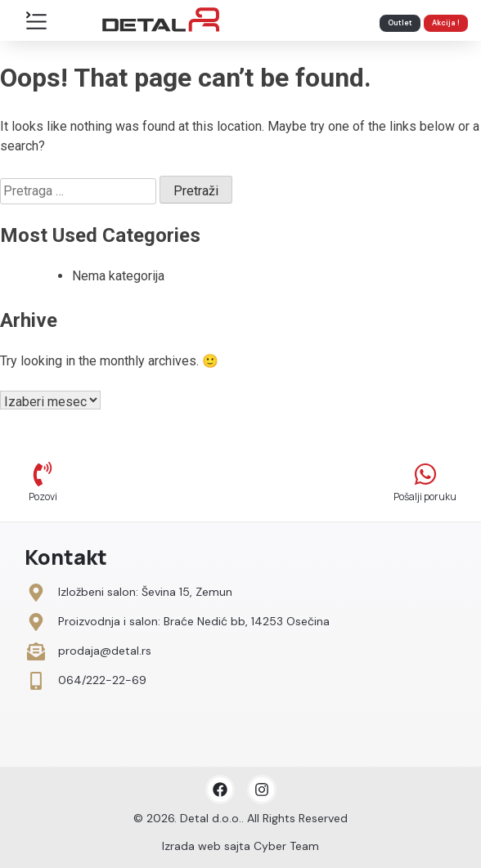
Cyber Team (286, 846)
